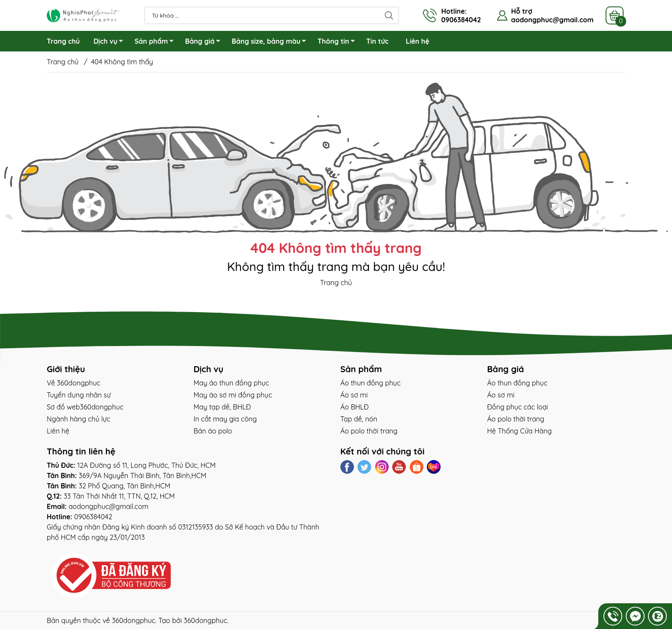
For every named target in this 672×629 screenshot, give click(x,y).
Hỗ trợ (521, 11)
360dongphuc (133, 620)
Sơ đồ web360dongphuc (85, 407)
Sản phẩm (156, 42)
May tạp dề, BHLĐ (222, 407)
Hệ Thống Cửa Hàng (520, 431)
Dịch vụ (111, 42)
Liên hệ (418, 41)
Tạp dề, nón (359, 419)
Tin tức (378, 41)
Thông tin (338, 42)
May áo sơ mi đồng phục (233, 395)
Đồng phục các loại (518, 407)
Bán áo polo (213, 431)
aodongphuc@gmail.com (552, 20)
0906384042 (93, 517)
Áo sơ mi (354, 395)
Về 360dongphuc (73, 383)
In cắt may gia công (225, 419)
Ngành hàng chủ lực (78, 419)
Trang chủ (63, 41)
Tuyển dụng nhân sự (79, 395)
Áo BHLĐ (354, 407)
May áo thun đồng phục (231, 383)
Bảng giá (205, 42)
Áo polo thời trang (369, 431)
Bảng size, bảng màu (271, 42)
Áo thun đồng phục (370, 383)
